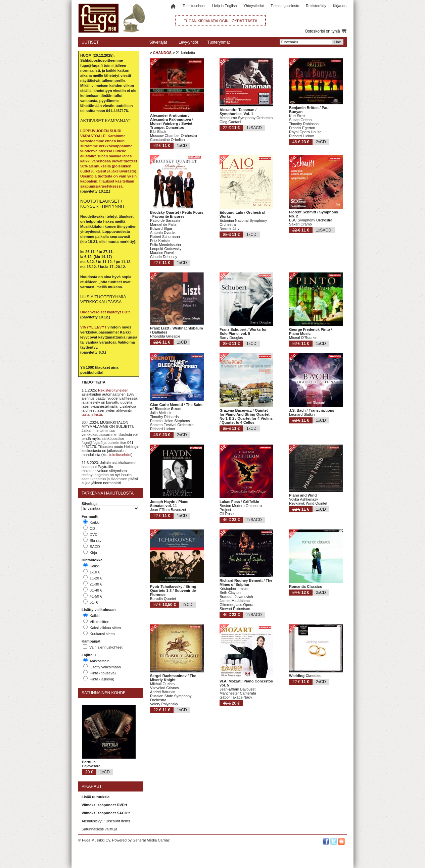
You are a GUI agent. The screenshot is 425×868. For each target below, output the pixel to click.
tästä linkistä (92, 414)
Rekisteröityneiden (113, 390)
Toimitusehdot (194, 6)
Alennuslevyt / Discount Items (106, 821)
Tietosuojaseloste (285, 6)
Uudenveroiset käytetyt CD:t (105, 312)
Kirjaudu (340, 6)
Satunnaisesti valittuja (99, 829)
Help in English (224, 6)
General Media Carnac (151, 840)
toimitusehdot (120, 455)
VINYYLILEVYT (93, 327)
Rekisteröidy (316, 6)
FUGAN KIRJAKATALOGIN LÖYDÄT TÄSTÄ (220, 21)
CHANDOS (162, 53)
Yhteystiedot (254, 6)
